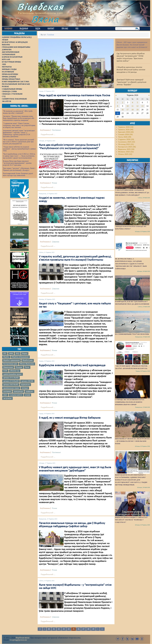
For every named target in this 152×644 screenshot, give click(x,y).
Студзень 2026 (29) (126, 139)
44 (69, 629)
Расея (27, 367)
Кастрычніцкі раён (10, 364)
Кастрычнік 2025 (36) (127, 147)
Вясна (45, 19)
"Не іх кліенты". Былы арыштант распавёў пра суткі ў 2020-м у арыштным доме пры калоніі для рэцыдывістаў (19, 142)
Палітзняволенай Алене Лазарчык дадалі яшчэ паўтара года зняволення (18, 174)
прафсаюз (29, 391)
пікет (5, 395)
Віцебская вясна (22, 638)
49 (93, 629)
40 (49, 629)
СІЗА (5, 371)
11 (132, 106)
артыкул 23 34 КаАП (11, 381)
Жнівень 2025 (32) (126, 152)
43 (64, 629)
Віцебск (6, 357)
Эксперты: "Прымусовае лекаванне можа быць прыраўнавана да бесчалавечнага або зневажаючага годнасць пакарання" (19, 118)
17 (128, 110)
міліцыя (25, 388)
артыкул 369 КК (27, 381)
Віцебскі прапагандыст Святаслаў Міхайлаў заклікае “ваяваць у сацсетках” (131, 520)
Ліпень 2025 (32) (125, 154)
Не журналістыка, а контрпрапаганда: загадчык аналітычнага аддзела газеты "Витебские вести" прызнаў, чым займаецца (131, 264)
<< (40, 629)
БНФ (11, 353)
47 (83, 629)
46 (79, 629)
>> (102, 629)
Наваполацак (8, 367)
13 (142, 106)
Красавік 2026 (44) (126, 132)
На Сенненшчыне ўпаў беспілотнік (132, 334)
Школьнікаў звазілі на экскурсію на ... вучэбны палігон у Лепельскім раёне (132, 441)
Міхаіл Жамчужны (27, 364)
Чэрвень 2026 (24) (126, 127)
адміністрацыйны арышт (13, 374)
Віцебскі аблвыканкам (20, 357)
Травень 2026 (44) (126, 130)
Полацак (19, 367)
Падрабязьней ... (48, 135)
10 (128, 106)
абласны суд (15, 371)
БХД (17, 353)
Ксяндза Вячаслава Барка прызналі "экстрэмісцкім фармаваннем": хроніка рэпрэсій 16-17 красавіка (17, 163)
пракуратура (18, 391)
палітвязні (7, 391)
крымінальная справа (11, 388)
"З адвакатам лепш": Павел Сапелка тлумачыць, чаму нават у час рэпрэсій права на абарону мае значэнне (19, 125)
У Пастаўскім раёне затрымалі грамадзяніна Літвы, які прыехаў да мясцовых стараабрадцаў (132, 193)
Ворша (25, 353)
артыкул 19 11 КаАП (11, 378)
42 (59, 629)
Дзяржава (56, 242)
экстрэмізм (7, 398)
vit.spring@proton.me (18, 640)
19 (137, 110)
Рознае (55, 183)
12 (137, 106)
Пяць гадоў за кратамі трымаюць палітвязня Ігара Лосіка (75, 96)
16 (123, 110)
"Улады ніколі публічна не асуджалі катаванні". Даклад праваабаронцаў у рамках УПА (19, 149)
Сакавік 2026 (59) (125, 135)
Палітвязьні (56, 130)
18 (132, 110)
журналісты (25, 385)
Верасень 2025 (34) (126, 149)
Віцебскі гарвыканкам (12, 360)
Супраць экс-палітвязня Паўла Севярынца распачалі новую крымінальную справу (130, 402)
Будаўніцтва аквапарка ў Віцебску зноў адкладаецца (72, 365)
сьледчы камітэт (16, 395)
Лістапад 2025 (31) (126, 144)
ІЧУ (5, 353)
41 (54, 629)
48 (88, 629)
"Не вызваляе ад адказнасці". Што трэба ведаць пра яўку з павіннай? (18, 112)
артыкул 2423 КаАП (11, 385)
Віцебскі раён (28, 360)
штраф (27, 395)
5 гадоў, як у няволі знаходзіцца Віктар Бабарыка (70, 418)
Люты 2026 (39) (125, 137)
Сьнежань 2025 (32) (127, 142)
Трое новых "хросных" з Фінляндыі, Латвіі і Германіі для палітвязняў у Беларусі (19, 169)
